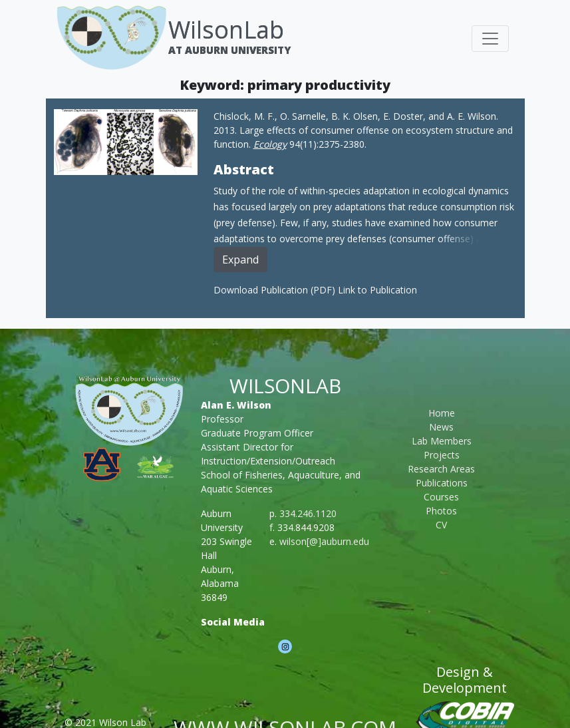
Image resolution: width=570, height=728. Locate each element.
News (441, 427)
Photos (441, 511)
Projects (442, 455)
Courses (441, 497)
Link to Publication (377, 290)
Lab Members (442, 441)
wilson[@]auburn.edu (324, 541)
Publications (442, 483)
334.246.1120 (308, 513)
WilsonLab (226, 30)
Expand (240, 260)
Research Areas (441, 469)
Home (442, 413)
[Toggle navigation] (490, 39)
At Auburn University (229, 50)
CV (441, 525)
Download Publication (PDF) (276, 290)
